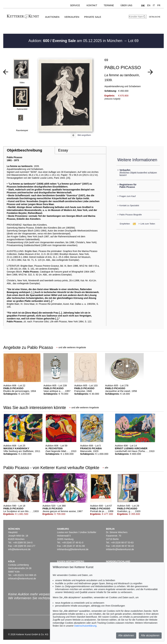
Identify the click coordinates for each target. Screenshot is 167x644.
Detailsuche (155, 17)
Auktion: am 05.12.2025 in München (76, 41)
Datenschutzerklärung (85, 626)
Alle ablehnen (126, 635)
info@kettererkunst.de (19, 549)
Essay (63, 150)
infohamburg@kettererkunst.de (73, 549)
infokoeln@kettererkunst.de (22, 579)
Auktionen (52, 17)
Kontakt (92, 5)
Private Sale (93, 17)
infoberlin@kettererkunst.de (120, 549)
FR (159, 5)
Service (75, 5)
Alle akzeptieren (150, 635)
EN (149, 5)
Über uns (126, 5)
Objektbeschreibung (24, 150)
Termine (109, 5)
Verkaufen (72, 17)
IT (154, 5)
